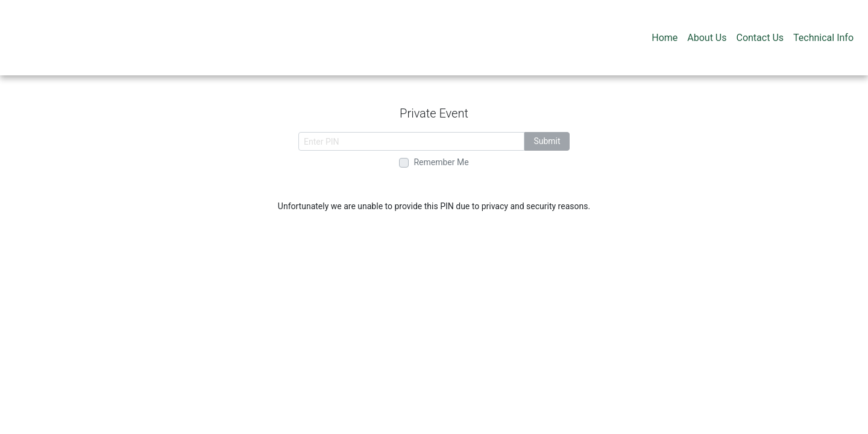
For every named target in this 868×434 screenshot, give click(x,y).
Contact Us (760, 38)
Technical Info (823, 38)
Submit (547, 141)
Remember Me (441, 162)
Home (665, 38)
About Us (707, 38)
